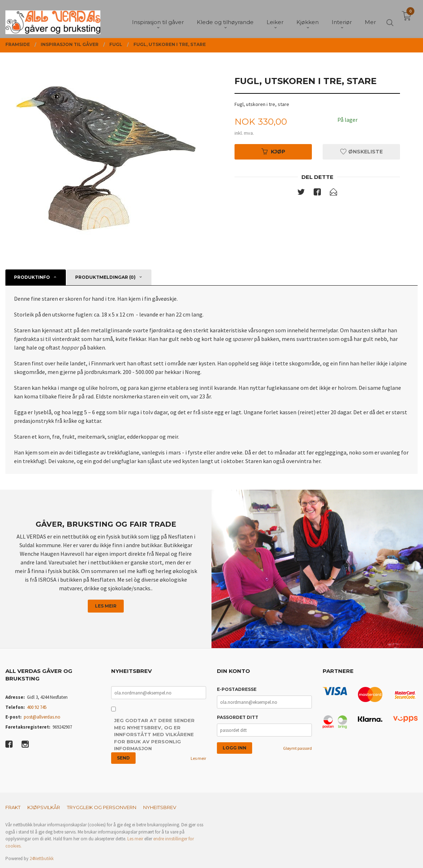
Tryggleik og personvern (102, 807)
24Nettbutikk (42, 858)
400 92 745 (37, 707)
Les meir (106, 606)
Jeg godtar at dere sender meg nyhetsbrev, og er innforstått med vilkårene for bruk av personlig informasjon (154, 734)
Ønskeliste (361, 152)
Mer (370, 18)
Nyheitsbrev (160, 807)
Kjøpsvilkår (44, 807)
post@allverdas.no (42, 717)
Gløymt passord (297, 748)
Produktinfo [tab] (32, 277)
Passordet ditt (238, 717)
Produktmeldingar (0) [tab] (105, 277)
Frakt (13, 807)
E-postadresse (237, 689)
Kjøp (273, 152)
